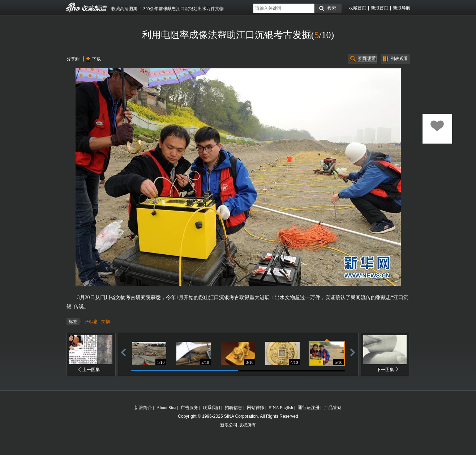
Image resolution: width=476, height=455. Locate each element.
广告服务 (189, 408)
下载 (97, 59)
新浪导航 (402, 8)
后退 (123, 352)
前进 (353, 352)
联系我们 (211, 408)
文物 (106, 322)
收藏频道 (73, 8)
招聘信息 (233, 408)
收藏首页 (357, 8)
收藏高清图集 (124, 9)
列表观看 (399, 59)
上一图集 (91, 370)
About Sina (166, 408)
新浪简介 (143, 408)
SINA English (281, 408)
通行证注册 (309, 408)
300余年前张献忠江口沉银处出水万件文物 (184, 9)
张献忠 (91, 322)
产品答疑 (333, 408)
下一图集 (385, 370)
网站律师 (256, 408)
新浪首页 (379, 8)
